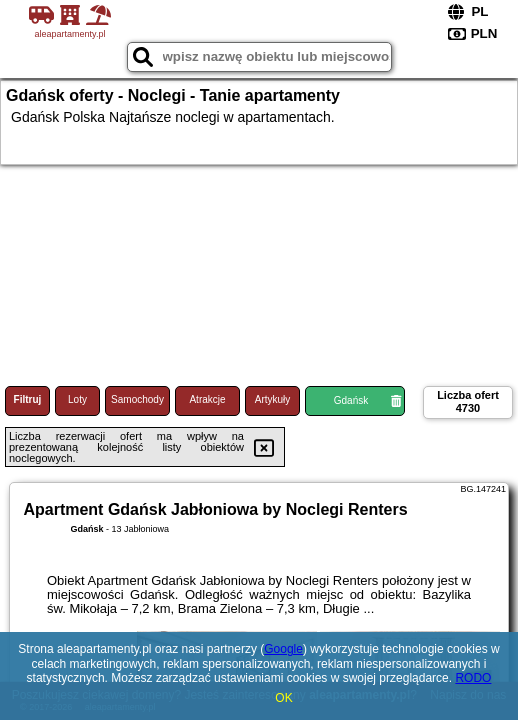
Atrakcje (207, 399)
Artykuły (273, 399)
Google (283, 649)
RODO (473, 678)
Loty (77, 399)
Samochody (137, 399)
